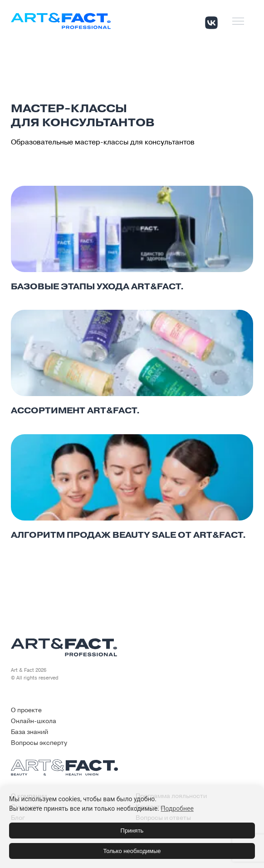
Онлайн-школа (34, 721)
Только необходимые (132, 851)
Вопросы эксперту (39, 743)
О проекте (26, 710)
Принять (132, 831)
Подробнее (177, 808)
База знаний (29, 732)
